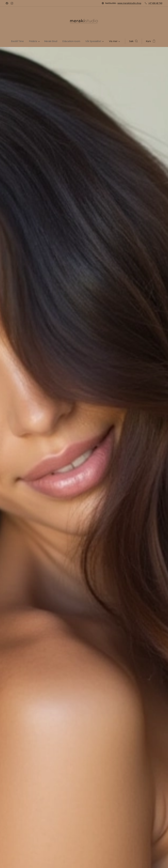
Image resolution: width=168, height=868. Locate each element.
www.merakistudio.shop (129, 3)
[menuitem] (18, 41)
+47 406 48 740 (155, 3)
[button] (135, 41)
